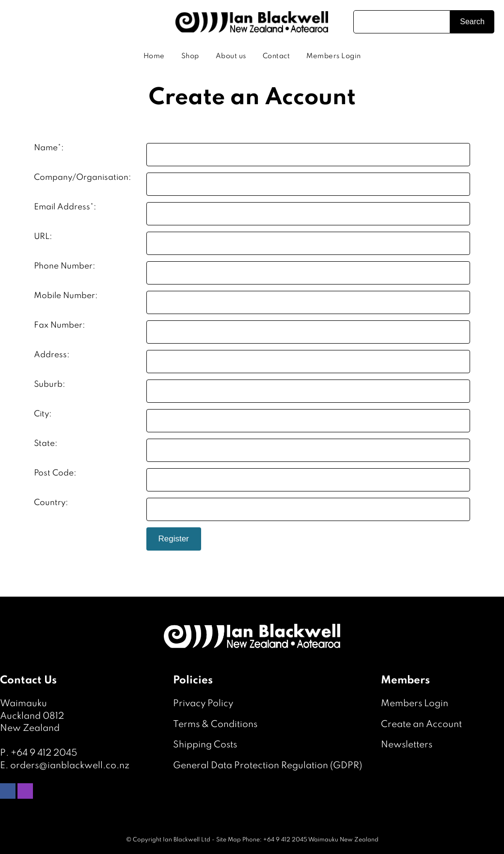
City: (43, 414)
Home (154, 56)
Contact (276, 56)
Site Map (228, 840)
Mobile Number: (66, 296)
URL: (43, 237)
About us (231, 56)
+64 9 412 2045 (44, 753)
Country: (51, 503)
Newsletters (407, 745)
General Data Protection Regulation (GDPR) (268, 766)
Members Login (334, 56)
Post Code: (55, 473)
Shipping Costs (205, 745)
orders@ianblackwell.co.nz (70, 766)
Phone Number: (65, 266)
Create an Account (421, 724)
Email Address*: (65, 207)
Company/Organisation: (83, 178)
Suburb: (50, 385)
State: (46, 444)
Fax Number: (60, 325)
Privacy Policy (203, 704)
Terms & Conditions (215, 724)
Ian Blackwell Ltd (187, 840)
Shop (190, 56)
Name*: (49, 148)
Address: (52, 355)
